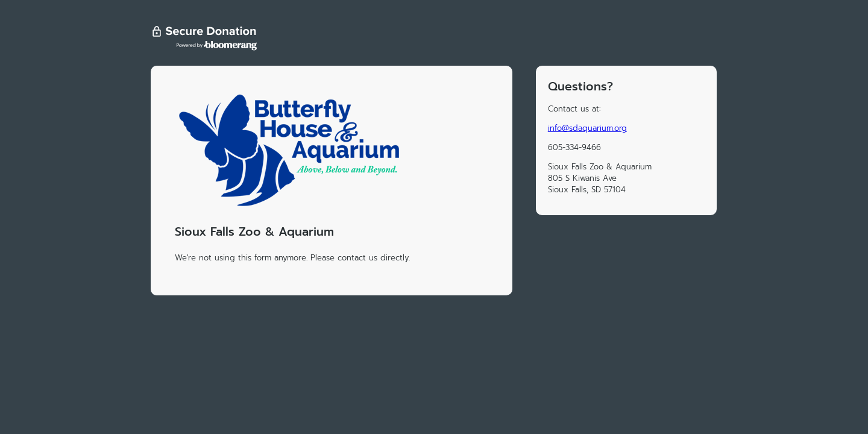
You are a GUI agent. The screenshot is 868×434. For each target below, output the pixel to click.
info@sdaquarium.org (587, 128)
